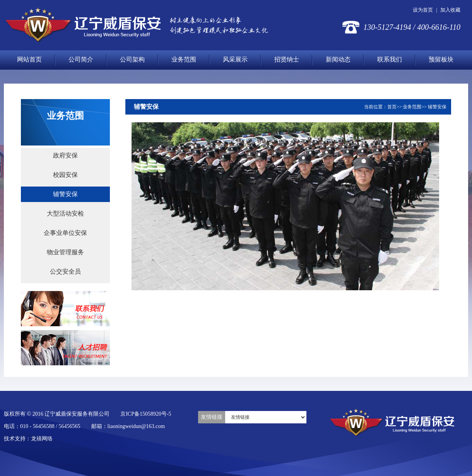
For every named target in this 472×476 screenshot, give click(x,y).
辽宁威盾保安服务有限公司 (83, 25)
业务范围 (184, 59)
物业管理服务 (65, 252)
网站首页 (29, 59)
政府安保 (65, 155)
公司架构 (132, 59)
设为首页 (423, 10)
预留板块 (441, 59)
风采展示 (235, 59)
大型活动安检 (65, 213)
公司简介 (81, 59)
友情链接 (212, 417)
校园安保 (65, 175)
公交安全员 (65, 271)
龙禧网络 (42, 439)
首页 (392, 107)
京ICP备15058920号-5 (146, 414)
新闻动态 (338, 59)
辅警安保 (65, 194)
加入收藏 (450, 10)
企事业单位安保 (65, 233)
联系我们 (390, 59)
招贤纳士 (287, 59)
